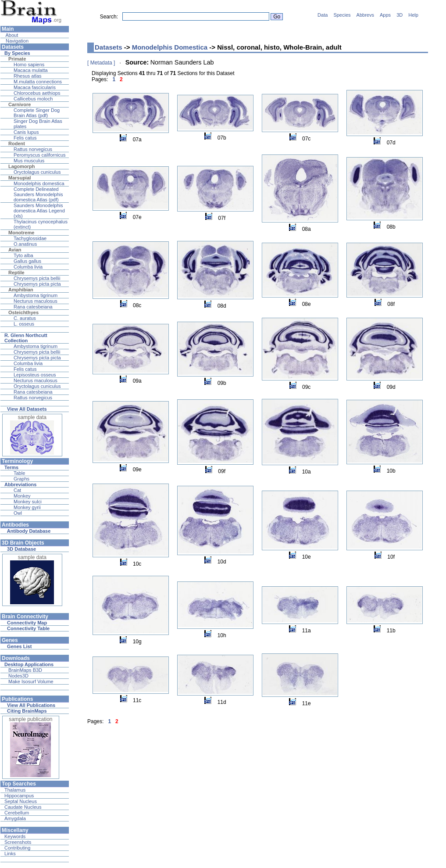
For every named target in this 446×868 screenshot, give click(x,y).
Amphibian (21, 290)
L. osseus (24, 324)
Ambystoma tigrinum (36, 295)
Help (413, 15)
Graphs (21, 479)
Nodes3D (18, 676)
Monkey (22, 496)
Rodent (17, 143)
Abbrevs (365, 15)
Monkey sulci (28, 502)
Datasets (109, 47)
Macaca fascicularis (35, 87)
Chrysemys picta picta (37, 284)
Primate (17, 59)
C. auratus (25, 318)
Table (19, 473)
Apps (385, 15)
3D (400, 15)
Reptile (16, 273)
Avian (15, 250)
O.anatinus (25, 244)
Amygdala (15, 818)
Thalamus (15, 790)
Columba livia (28, 267)
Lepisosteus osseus (35, 375)
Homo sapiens (29, 65)
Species (342, 15)
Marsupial (20, 178)
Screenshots (18, 842)
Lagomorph (22, 166)
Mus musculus (29, 161)
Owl (18, 513)
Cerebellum (17, 813)
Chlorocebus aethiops (37, 93)
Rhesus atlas (28, 76)
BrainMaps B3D (25, 670)
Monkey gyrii (27, 507)
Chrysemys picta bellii (37, 278)
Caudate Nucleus (23, 807)
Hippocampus (19, 796)
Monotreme (21, 233)
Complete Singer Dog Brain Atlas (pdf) (37, 113)
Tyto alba (23, 255)
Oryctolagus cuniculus (37, 172)
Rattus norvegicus (33, 149)
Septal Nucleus (21, 801)
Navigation (16, 41)
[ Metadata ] (101, 63)
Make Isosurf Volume (31, 681)
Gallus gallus (27, 261)
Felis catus (25, 138)
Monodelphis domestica (39, 183)
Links (10, 854)
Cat (17, 490)
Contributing (17, 848)
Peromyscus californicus (40, 155)
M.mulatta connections (38, 82)
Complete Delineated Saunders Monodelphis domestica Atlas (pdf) (38, 194)
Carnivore (20, 104)
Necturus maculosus (36, 301)
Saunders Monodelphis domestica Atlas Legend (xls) (39, 211)
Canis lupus (26, 132)
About (11, 35)
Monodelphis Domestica (170, 47)
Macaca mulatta (31, 70)
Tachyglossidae (30, 238)
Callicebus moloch (33, 99)
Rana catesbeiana (33, 307)
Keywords (15, 836)
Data (323, 15)
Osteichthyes (23, 312)
